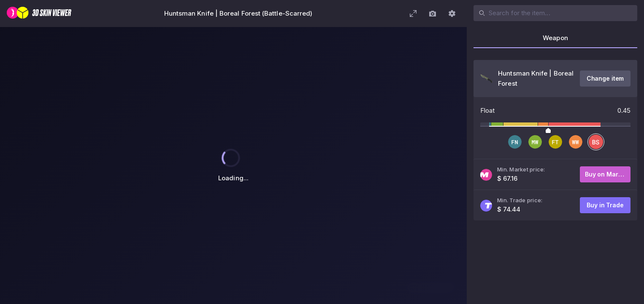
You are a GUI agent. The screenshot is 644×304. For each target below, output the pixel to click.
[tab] (555, 41)
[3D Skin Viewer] (39, 14)
